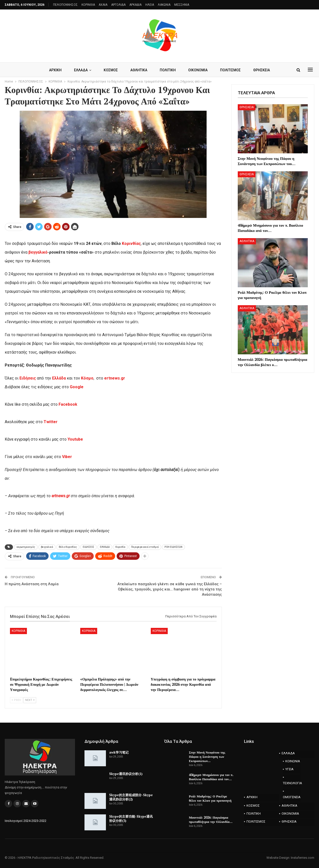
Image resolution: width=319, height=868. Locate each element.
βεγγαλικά (47, 547)
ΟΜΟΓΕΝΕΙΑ (292, 797)
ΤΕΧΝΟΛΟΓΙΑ (292, 783)
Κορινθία (120, 547)
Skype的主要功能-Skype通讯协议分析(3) (131, 819)
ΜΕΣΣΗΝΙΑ (182, 5)
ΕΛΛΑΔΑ (79, 70)
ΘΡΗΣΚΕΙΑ (264, 70)
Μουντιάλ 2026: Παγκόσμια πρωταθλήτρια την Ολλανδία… (211, 820)
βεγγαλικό (38, 252)
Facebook (68, 404)
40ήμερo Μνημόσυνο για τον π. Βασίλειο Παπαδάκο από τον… (211, 777)
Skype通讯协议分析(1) (126, 774)
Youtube (75, 439)
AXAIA (103, 5)
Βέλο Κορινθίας (68, 547)
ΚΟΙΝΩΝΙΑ (293, 761)
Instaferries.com (303, 858)
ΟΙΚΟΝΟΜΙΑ (199, 70)
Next (30, 700)
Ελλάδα (59, 378)
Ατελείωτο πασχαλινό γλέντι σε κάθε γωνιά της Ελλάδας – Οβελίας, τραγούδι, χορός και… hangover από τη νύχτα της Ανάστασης (170, 589)
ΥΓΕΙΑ (289, 769)
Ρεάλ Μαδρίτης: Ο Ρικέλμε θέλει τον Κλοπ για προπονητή (210, 798)
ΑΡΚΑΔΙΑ (135, 5)
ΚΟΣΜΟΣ (110, 70)
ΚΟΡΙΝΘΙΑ (88, 5)
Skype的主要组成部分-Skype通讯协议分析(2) (131, 797)
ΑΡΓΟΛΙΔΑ (118, 5)
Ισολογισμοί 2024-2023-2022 (26, 821)
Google (77, 387)
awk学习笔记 (119, 752)
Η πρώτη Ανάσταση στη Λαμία (32, 584)
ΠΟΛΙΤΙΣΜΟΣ (232, 70)
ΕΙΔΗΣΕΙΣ (88, 547)
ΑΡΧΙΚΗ (53, 70)
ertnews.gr (61, 496)
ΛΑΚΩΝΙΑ (164, 5)
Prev (16, 700)
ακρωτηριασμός (26, 547)
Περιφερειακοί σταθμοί (145, 547)
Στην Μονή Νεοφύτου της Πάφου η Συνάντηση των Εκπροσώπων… (207, 757)
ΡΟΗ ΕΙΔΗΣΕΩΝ (173, 547)
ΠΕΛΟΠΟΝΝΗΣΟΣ (65, 5)
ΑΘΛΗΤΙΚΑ (139, 70)
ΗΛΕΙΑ (150, 5)
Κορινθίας (131, 243)
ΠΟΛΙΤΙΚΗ (168, 70)
